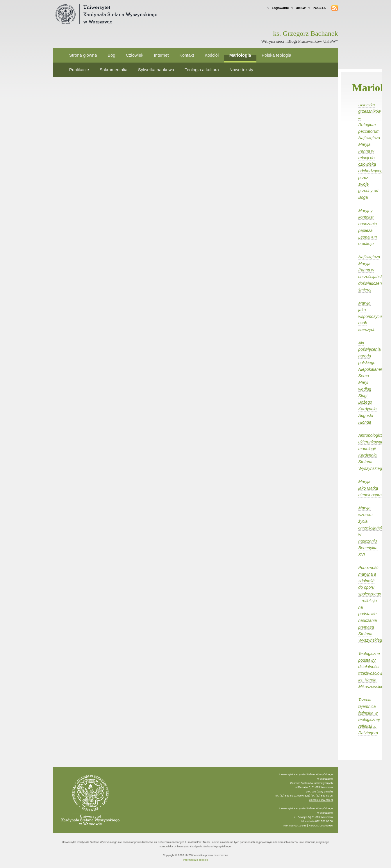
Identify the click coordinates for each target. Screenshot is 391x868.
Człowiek (135, 55)
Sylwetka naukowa (156, 70)
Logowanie (280, 8)
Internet (161, 55)
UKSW (301, 8)
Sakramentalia (113, 70)
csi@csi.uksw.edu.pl (321, 800)
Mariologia (240, 55)
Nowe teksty (241, 70)
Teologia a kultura (202, 70)
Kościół (212, 55)
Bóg (111, 55)
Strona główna (83, 55)
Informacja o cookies (196, 860)
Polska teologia (276, 55)
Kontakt (187, 55)
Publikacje (79, 70)
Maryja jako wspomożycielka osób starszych (373, 316)
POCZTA (319, 8)
